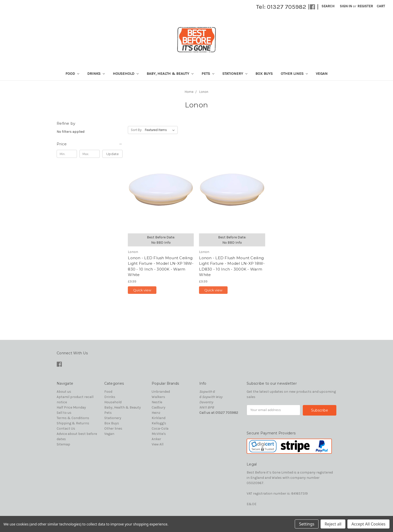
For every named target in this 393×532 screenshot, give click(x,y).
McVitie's (159, 434)
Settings (307, 524)
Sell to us (64, 413)
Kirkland (159, 418)
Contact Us (66, 428)
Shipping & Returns (73, 423)
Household (126, 74)
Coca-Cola (160, 428)
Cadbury (159, 407)
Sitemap (63, 444)
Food (72, 74)
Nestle (157, 402)
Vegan (322, 74)
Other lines (294, 74)
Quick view (142, 290)
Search (328, 6)
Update (113, 154)
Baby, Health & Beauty (170, 74)
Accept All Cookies (368, 524)
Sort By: (136, 130)
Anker (156, 439)
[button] (90, 144)
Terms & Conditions (73, 418)
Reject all (333, 524)
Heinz (156, 413)
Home (189, 92)
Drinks (96, 74)
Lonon (204, 92)
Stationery (235, 74)
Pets (208, 74)
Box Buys (264, 74)
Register (365, 6)
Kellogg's (159, 423)
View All (158, 444)
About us (64, 392)
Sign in (346, 6)
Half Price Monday (71, 407)
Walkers (158, 397)
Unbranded (161, 392)
